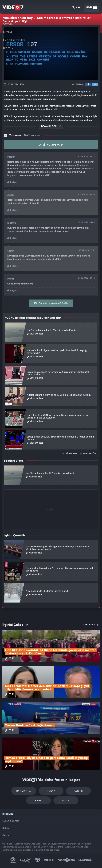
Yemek (66, 801)
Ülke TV (49, 860)
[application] (51, 54)
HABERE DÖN (88, 454)
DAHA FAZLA (91, 625)
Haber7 (66, 860)
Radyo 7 (26, 860)
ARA (76, 8)
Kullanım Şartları (11, 821)
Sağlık (78, 791)
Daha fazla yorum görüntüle (51, 303)
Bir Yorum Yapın (51, 145)
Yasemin (85, 860)
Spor (38, 801)
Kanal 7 (13, 860)
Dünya (51, 791)
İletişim (6, 835)
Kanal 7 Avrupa (38, 860)
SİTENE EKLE (70, 454)
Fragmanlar (24, 791)
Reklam (6, 828)
